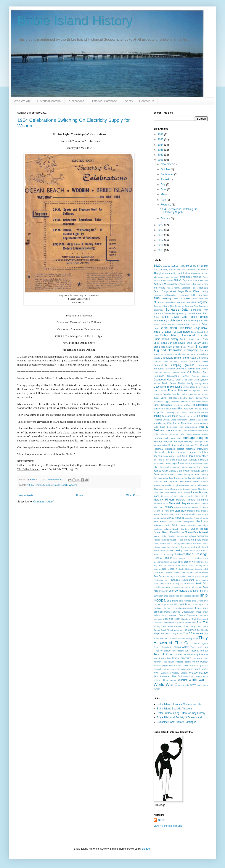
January (166, 218)
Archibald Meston (163, 284)
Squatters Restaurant (186, 623)
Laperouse (184, 485)
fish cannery (167, 412)
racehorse (158, 562)
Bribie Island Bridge (189, 328)
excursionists (200, 405)
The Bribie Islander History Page (183, 638)
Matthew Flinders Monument (192, 500)
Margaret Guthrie (170, 496)
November (167, 164)
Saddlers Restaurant (183, 580)
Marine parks (187, 496)
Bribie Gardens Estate (172, 324)
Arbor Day (203, 280)
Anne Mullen (167, 280)
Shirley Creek (201, 608)
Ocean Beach (60, 485)
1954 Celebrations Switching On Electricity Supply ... (179, 211)
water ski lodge (178, 669)
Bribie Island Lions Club (194, 339)
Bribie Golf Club (192, 324)
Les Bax (194, 485)
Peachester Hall (189, 543)
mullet (163, 518)
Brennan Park (201, 313)
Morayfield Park (161, 511)
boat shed (191, 302)
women (173, 680)
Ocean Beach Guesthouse (169, 532)
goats (196, 423)
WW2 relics (196, 685)
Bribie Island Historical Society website (179, 704)
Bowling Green (186, 314)
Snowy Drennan (169, 615)
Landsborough (172, 485)
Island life (158, 467)
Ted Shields (202, 630)
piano (156, 551)
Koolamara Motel (189, 481)
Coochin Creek (200, 376)
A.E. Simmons (188, 270)
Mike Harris (159, 507)
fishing (157, 416)
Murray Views (174, 518)
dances (157, 383)
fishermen (203, 412)
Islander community (172, 467)
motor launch (161, 514)
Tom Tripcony (192, 651)
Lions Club (197, 489)
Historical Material (49, 101)
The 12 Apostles (193, 633)
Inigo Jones (178, 463)
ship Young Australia (171, 608)
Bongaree (202, 302)
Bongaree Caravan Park (186, 306)
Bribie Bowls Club (175, 317)
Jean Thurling (201, 474)
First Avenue (186, 409)
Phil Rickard (202, 547)
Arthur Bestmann (181, 284)
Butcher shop (192, 354)
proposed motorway (163, 554)
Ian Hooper (159, 460)
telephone (159, 633)
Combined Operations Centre (171, 376)
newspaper (189, 522)
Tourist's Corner (200, 658)
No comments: (55, 480)
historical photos (164, 452)
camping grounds (183, 365)
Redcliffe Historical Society (189, 569)
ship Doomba (195, 591)
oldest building (160, 536)
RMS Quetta (188, 573)
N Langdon (188, 518)
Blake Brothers (168, 302)
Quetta (182, 558)
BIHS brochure (199, 295)
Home (80, 495)
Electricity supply (43, 485)
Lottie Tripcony (183, 493)
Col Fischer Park (198, 372)
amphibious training (190, 277)
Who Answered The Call (168, 676)
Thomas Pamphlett (162, 647)
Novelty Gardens (181, 529)
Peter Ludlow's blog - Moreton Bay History (181, 713)
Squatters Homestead (164, 623)
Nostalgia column (162, 529)
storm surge (190, 626)
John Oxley (202, 478)
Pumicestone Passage (191, 554)
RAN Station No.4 (187, 562)
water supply (194, 669)
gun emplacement (188, 427)
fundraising (182, 420)
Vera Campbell (176, 665)
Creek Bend (181, 380)
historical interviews (197, 449)
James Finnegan (185, 474)
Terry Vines (177, 633)
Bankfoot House (190, 288)
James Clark (161, 471)
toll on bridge (164, 651)
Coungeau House (164, 380)
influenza (203, 460)
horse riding (169, 456)
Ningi (199, 521)
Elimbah (175, 402)
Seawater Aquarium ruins (184, 587)
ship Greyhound (171, 596)
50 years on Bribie (197, 266)
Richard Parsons (173, 573)
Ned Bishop (160, 521)
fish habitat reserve (186, 412)
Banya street (169, 291)
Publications (76, 101)
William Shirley (161, 680)
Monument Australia (198, 507)
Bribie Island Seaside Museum (174, 709)
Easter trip (166, 398)
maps (156, 496)
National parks (201, 518)
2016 (161, 245)
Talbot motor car (175, 630)
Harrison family (195, 431)
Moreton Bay (178, 511)
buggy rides (166, 354)
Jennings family (161, 478)
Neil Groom (175, 522)
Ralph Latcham (171, 562)
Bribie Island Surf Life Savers (170, 343)
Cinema (204, 369)
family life (159, 409)
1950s (30, 485)
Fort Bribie (202, 416)
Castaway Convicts (175, 369)
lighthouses (185, 489)
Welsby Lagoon (180, 673)
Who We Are (22, 101)
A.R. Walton (202, 270)
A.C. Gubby (175, 270)
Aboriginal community (165, 273)
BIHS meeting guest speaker (172, 298)
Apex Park (192, 280)
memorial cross (161, 503)
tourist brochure (182, 658)
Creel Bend (193, 380)
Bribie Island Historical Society (184, 335)
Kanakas (158, 482)
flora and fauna (170, 416)
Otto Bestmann (175, 536)
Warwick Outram (162, 669)
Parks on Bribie (193, 540)
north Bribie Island (175, 525)
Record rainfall (167, 566)
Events (128, 101)
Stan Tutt (202, 623)
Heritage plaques (195, 438)
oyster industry (189, 536)
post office (189, 551)
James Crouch (168, 474)
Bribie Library (194, 343)
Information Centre (162, 463)
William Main (201, 676)
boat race (181, 302)
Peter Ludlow (178, 547)
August (165, 179)
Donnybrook (195, 391)
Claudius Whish (162, 372)
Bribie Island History (75, 21)
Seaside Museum (162, 587)
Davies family (186, 383)
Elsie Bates (202, 402)
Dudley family (197, 394)
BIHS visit (198, 299)
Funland (192, 420)
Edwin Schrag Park (198, 398)
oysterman (202, 536)
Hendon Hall (161, 438)
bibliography (170, 295)
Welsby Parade (198, 673)
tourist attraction (162, 658)
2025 (161, 140)
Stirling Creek (160, 626)
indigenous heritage (187, 460)
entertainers (179, 405)
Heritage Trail (201, 442)
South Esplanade (188, 615)
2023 (161, 150)
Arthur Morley (197, 284)
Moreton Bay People (198, 511)
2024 (161, 145)
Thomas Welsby (181, 647)
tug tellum (169, 662)
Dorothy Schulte (171, 394)
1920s (158, 266)
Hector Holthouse (170, 434)
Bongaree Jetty (177, 310)
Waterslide (166, 673)
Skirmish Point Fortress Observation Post (177, 612)
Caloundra (202, 358)
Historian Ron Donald (196, 445)
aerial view (184, 273)
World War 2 (165, 684)
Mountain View (194, 514)
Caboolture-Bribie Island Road (178, 358)
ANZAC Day (180, 280)
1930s (167, 266)
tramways (158, 662)
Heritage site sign (184, 441)
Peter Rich (190, 547)
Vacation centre (183, 662)
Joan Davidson (176, 478)
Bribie (156, 317)
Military (169, 507)
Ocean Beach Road (196, 532)
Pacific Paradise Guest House (168, 540)
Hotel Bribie (182, 456)
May (164, 194)
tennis (168, 633)
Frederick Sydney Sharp (165, 420)
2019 (161, 230)
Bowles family (171, 313)
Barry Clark (192, 291)
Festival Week (171, 409)
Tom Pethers (178, 651)
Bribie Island (168, 328)
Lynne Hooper (199, 493)
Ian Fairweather (198, 456)
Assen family (173, 288)
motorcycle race (177, 514)
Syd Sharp (202, 626)
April (164, 200)
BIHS (161, 820)
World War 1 (198, 680)
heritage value (160, 445)
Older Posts (133, 495)
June (164, 189)
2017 (161, 240)
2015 (161, 250)
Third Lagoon (201, 643)
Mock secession (181, 507)
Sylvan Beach (160, 630)
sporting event (173, 619)
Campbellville (161, 365)
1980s (182, 266)
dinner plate (189, 387)
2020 (161, 225)
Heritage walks (176, 445)
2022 (161, 155)
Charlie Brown (193, 369)
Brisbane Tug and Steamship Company (181, 348)
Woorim (73, 485)
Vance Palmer (200, 662)
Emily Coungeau (163, 405)
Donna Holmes (178, 390)
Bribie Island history (166, 339)
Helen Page (186, 434)
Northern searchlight (198, 525)
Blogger (146, 849)
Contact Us (147, 101)
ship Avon (164, 591)
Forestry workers (187, 416)
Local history (170, 493)
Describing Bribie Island (168, 387)
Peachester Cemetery (170, 543)
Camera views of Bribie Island (170, 362)
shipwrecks (187, 608)
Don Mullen (160, 391)
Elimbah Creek (188, 402)
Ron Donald (160, 576)
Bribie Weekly (188, 347)
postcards (202, 550)
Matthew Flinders (164, 500)
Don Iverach (202, 387)
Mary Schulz (201, 496)
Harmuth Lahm (180, 431)
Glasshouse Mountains (180, 423)
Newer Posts (26, 495)
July (163, 185)
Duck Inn (185, 394)
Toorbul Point (163, 654)
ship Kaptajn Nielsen (190, 596)
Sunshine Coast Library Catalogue (177, 722)
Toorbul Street (182, 655)
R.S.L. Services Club (197, 558)
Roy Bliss (197, 576)
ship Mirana (198, 601)
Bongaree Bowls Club (164, 306)
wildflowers (188, 676)
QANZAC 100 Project (166, 558)
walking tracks (201, 665)
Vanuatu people (161, 665)
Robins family (201, 573)
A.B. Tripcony (161, 270)
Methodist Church (199, 503)
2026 (161, 135)
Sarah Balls (202, 583)
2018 (161, 235)
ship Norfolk (180, 604)
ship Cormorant (178, 591)
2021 (161, 160)
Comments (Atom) (44, 502)
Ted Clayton (190, 630)
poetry (178, 550)
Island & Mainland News (196, 463)
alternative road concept (166, 277)
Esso (189, 405)
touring (195, 655)
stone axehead (175, 626)
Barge (181, 291)
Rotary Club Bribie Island (179, 576)
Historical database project (169, 449)
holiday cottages (187, 452)
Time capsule (197, 647)
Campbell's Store (198, 361)
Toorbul (204, 651)
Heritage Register (163, 441)
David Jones (169, 383)
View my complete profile (168, 826)
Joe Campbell (190, 478)
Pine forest (167, 550)
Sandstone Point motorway (166, 583)
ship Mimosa (185, 601)
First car (198, 409)
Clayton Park (178, 372)
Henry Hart (175, 438)
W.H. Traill (189, 665)
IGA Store (170, 460)
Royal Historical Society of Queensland (179, 717)
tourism (203, 655)
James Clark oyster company (185, 471)
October (166, 169)
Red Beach (168, 569)
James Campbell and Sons (195, 467)
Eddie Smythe (180, 398)
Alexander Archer (199, 273)
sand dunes (202, 580)
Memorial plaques (179, 503)
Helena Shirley (200, 434)
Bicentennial (183, 295)
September (167, 174)
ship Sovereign (195, 604)
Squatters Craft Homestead (194, 619)
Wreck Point (184, 685)
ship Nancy (167, 604)
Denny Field (202, 383)
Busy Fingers (179, 354)
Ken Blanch (171, 481)
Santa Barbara (187, 583)
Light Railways (172, 489)
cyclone (204, 380)
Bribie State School (170, 347)
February (166, 205)
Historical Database (104, 101)
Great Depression (169, 427)
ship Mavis (173, 601)
